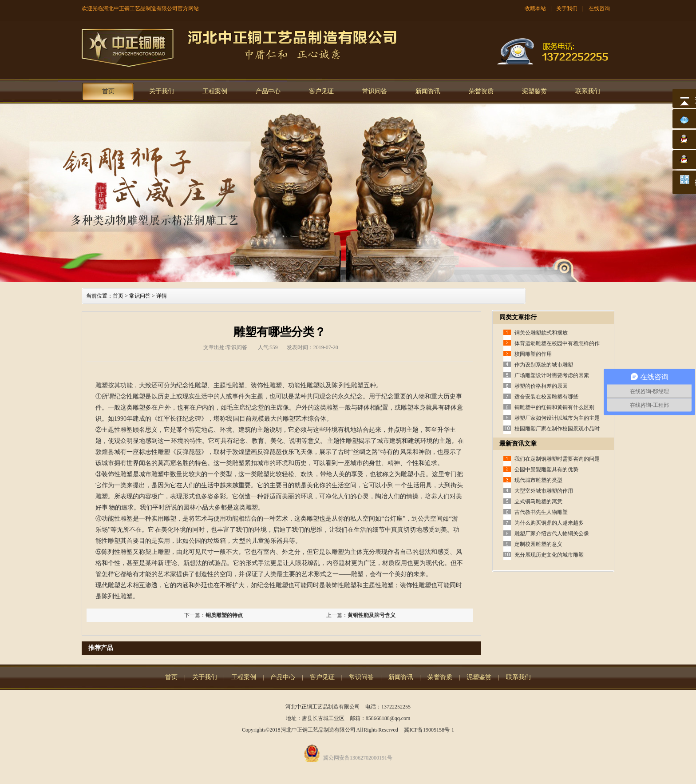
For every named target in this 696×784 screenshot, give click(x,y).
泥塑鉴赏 (534, 91)
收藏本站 (535, 8)
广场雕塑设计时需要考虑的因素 (552, 375)
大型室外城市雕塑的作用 (544, 491)
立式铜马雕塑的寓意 (538, 501)
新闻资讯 (428, 91)
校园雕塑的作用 (533, 354)
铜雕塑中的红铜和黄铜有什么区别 (554, 407)
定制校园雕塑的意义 (538, 544)
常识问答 (375, 91)
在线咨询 (599, 8)
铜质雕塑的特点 (224, 615)
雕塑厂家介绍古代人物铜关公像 (552, 533)
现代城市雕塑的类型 (538, 480)
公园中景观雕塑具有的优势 (546, 470)
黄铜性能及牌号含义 (372, 615)
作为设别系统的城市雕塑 (544, 365)
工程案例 (215, 91)
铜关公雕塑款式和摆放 (541, 333)
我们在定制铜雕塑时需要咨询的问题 (557, 459)
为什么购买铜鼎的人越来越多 (549, 523)
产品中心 (268, 91)
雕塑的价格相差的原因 (541, 386)
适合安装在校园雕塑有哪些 (546, 397)
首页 (108, 91)
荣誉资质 (481, 91)
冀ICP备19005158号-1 (429, 730)
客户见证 (321, 91)
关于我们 (567, 8)
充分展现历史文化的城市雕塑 (549, 555)
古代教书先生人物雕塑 (541, 512)
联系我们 (588, 91)
